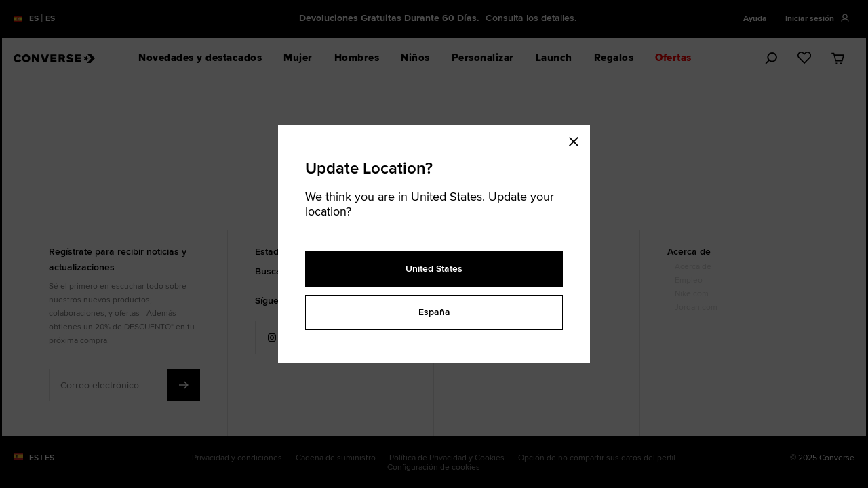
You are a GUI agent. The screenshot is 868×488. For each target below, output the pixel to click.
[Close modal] (578, 139)
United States (434, 268)
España (434, 312)
